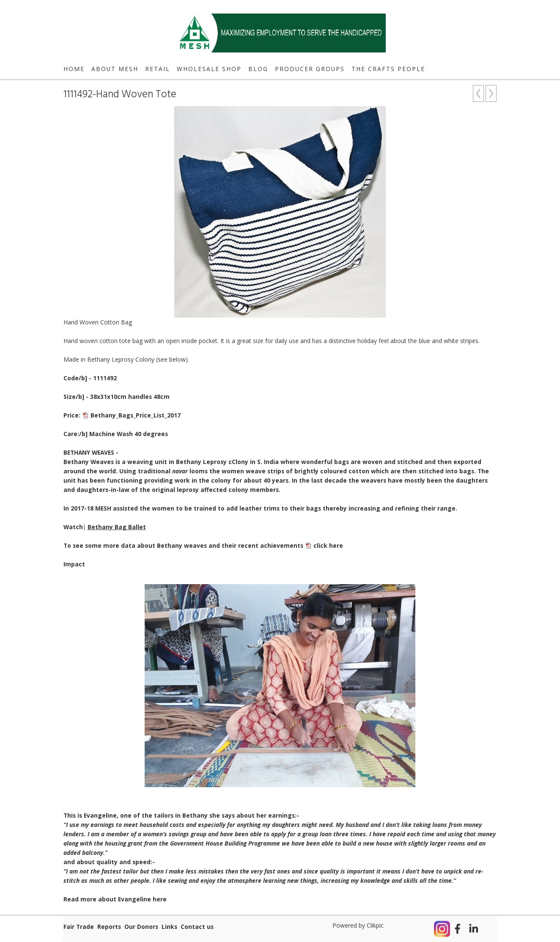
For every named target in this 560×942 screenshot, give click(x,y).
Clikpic (375, 925)
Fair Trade (79, 927)
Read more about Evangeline (115, 899)
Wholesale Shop (209, 69)
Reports (109, 927)
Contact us (197, 927)
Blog (258, 69)
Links (169, 927)
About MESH (115, 69)
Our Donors (141, 927)
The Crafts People (388, 69)
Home (74, 69)
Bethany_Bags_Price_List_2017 (136, 415)
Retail (158, 69)
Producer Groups (310, 69)
